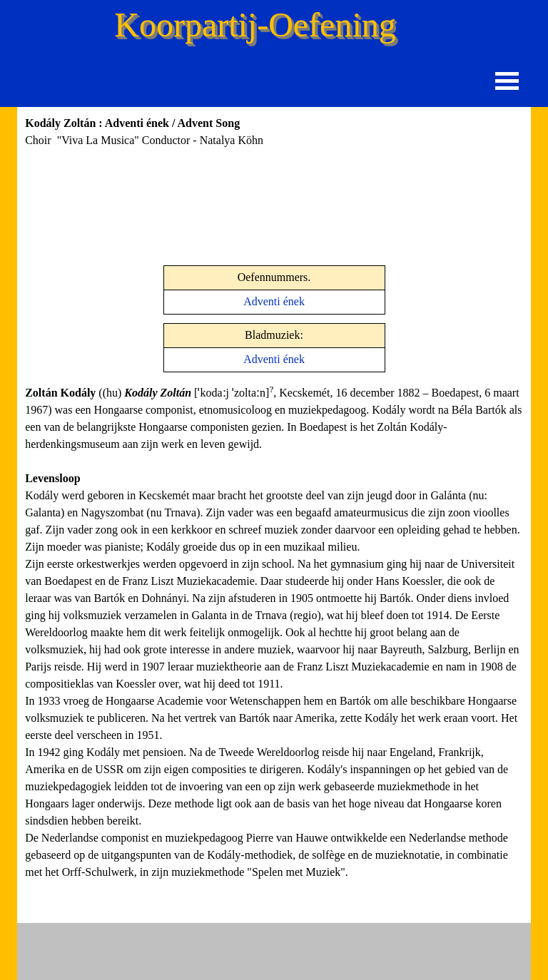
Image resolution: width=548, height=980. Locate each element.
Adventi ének (274, 301)
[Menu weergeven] (507, 81)
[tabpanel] (189, 149)
